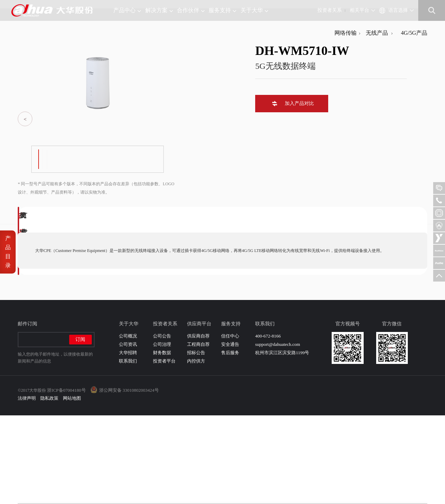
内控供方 (196, 450)
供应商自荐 (198, 425)
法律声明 (27, 487)
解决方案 (159, 10)
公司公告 (162, 425)
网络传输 (346, 121)
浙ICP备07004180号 (66, 479)
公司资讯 (128, 433)
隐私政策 (49, 487)
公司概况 (128, 425)
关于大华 (254, 10)
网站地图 (72, 487)
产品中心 (127, 10)
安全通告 (230, 433)
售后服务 (230, 441)
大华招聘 (128, 441)
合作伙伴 (191, 10)
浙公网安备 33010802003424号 (129, 479)
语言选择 (398, 10)
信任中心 (230, 425)
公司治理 (162, 433)
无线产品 (375, 121)
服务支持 (222, 10)
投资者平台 (164, 450)
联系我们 (128, 450)
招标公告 (196, 441)
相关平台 (359, 10)
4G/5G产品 (411, 121)
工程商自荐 (198, 433)
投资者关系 (330, 10)
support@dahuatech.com (278, 433)
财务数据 (162, 441)
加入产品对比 (297, 192)
